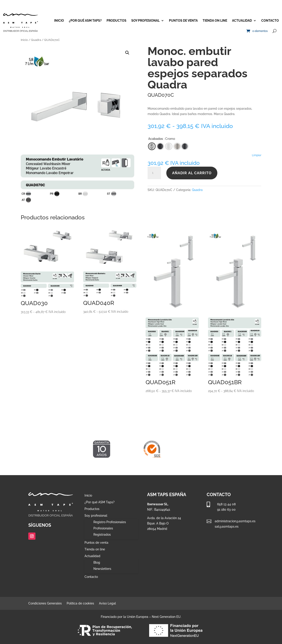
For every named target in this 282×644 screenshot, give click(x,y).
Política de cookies (80, 603)
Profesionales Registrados (103, 531)
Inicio (59, 21)
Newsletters (102, 569)
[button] (127, 53)
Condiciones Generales (45, 603)
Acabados (156, 139)
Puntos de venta (183, 21)
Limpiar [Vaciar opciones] (257, 155)
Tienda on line (215, 21)
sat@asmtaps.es (227, 527)
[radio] (185, 146)
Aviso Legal (107, 603)
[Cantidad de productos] (154, 173)
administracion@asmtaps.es (235, 521)
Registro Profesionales (110, 522)
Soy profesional (145, 21)
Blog (97, 562)
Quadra (36, 40)
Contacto (270, 21)
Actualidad (242, 21)
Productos (116, 21)
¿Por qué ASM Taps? (85, 21)
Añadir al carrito (192, 173)
